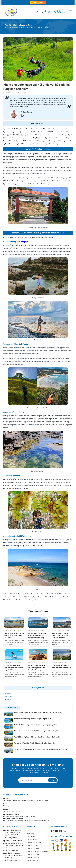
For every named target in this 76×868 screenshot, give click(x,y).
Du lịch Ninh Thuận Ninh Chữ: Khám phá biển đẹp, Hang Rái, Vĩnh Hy (37, 668)
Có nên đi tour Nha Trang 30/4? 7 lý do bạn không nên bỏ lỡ (33, 719)
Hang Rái (24, 242)
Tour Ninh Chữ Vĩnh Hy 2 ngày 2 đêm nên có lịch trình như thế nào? (61, 635)
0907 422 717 (16, 811)
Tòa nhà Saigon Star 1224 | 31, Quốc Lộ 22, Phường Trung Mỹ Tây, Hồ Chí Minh (26, 801)
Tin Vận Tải (8, 700)
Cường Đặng (26, 112)
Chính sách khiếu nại (33, 857)
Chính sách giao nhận (33, 854)
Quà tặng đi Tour (32, 840)
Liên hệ (29, 831)
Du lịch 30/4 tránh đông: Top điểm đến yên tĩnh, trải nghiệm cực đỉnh (36, 725)
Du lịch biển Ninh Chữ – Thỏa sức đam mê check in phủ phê (62, 668)
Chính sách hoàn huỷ (33, 848)
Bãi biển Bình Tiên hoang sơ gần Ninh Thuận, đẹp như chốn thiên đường (37, 635)
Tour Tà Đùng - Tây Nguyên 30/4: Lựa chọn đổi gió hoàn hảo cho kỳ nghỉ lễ (37, 737)
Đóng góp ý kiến (32, 837)
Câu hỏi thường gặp (33, 860)
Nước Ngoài (8, 696)
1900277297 (61, 13)
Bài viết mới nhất (12, 708)
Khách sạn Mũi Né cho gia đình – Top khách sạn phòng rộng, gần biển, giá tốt (38, 713)
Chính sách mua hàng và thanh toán (37, 851)
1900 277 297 (7, 811)
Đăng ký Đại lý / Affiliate (34, 843)
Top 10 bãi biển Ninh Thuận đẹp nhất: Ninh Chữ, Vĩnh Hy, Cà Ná (14, 635)
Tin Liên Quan (38, 611)
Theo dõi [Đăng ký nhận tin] (53, 780)
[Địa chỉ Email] (38, 780)
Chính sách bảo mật (33, 846)
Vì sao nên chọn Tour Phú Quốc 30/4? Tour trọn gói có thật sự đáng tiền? (37, 731)
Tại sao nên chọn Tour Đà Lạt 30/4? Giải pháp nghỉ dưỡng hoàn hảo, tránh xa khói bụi (40, 749)
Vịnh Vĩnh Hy (19, 412)
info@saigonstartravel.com (11, 806)
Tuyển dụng (30, 834)
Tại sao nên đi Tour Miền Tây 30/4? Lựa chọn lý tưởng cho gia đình (35, 743)
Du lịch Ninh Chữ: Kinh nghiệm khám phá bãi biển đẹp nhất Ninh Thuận (14, 668)
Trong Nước (8, 693)
